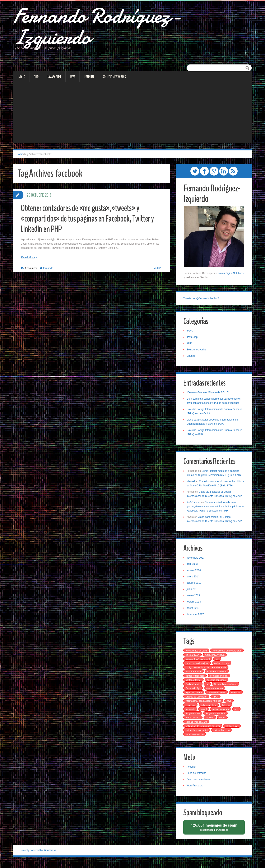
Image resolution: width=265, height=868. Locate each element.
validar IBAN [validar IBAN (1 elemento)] (233, 731)
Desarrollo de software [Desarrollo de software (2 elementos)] (226, 689)
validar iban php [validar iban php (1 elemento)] (222, 735)
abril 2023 (193, 568)
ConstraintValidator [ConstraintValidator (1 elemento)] (217, 676)
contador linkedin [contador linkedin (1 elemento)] (219, 680)
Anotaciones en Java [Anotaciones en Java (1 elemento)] (197, 655)
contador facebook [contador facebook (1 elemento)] (196, 680)
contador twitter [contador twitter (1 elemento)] (194, 685)
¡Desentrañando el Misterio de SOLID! (208, 396)
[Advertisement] (132, 117)
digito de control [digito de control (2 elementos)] (194, 697)
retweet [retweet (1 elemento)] (210, 722)
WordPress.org (195, 790)
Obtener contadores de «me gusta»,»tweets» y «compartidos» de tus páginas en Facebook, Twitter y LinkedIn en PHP (90, 222)
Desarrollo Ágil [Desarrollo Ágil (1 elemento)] (194, 693)
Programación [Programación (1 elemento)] (193, 718)
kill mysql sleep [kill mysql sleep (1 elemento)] (209, 710)
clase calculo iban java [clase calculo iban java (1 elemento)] (207, 668)
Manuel (191, 485)
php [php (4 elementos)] (237, 714)
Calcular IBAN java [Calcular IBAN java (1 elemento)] (196, 664)
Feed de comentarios (199, 784)
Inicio (21, 80)
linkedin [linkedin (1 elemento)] (226, 710)
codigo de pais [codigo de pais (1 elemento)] (231, 668)
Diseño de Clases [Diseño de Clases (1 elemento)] (217, 697)
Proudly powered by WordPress (38, 855)
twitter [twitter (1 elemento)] (223, 722)
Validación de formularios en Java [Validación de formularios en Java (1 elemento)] (203, 731)
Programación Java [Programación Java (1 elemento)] (216, 718)
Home (20, 157)
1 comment (31, 271)
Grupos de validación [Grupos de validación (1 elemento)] (197, 701)
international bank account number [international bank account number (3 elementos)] (204, 705)
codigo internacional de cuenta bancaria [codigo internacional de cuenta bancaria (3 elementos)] (206, 672)
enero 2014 (193, 581)
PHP (36, 80)
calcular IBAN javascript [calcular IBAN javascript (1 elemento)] (223, 664)
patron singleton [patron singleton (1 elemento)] (221, 714)
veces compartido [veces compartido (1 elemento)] (195, 739)
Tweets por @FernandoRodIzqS (202, 302)
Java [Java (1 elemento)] (229, 705)
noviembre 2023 (196, 562)
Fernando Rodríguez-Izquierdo (104, 28)
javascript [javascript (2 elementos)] (191, 710)
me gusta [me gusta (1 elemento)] (191, 714)
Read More (28, 260)
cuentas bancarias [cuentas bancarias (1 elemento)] (217, 685)
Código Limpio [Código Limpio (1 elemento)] (193, 689)
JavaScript (54, 80)
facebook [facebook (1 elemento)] (236, 697)
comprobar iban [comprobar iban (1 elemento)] (194, 676)
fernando (48, 271)
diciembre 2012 (196, 618)
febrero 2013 (194, 606)
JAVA (73, 80)
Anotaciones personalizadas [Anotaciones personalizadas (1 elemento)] (200, 659)
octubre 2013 (194, 587)
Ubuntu (89, 80)
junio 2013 (193, 593)
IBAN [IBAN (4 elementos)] (216, 701)
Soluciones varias (114, 80)
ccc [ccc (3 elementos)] (188, 668)
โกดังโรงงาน (194, 506)
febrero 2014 (194, 574)
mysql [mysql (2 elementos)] (204, 714)
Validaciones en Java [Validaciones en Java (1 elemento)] (197, 726)
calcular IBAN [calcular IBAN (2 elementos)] (227, 659)
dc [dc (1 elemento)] (208, 689)
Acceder (192, 772)
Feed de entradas (197, 778)
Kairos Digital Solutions (231, 276)
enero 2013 (193, 612)
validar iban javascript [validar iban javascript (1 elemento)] (197, 735)
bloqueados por (214, 832)
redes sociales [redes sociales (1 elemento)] (193, 722)
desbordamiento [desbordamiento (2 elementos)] (215, 693)
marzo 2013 (194, 600)
